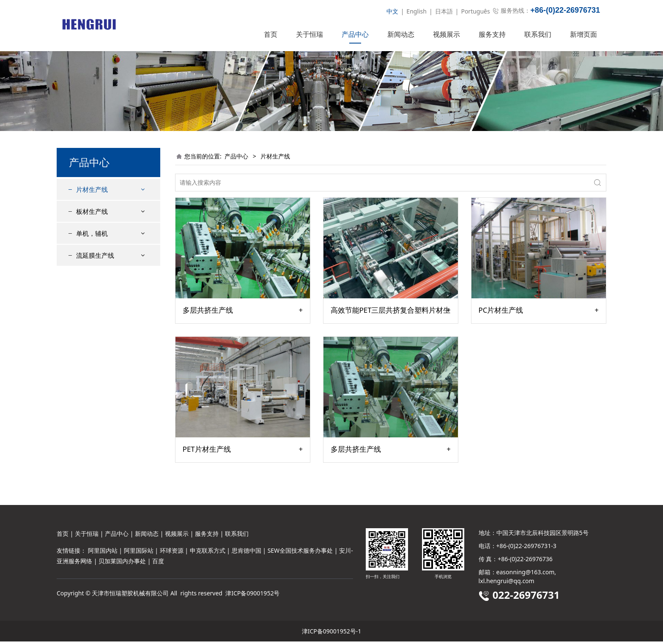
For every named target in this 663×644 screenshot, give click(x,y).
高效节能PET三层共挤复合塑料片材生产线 (391, 325)
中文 (392, 11)
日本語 (444, 11)
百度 (158, 563)
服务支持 (492, 34)
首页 (271, 34)
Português (475, 11)
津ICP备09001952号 (252, 596)
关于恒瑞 (310, 34)
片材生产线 (92, 205)
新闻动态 (401, 34)
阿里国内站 (103, 553)
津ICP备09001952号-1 (332, 634)
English (416, 11)
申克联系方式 (208, 553)
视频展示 (447, 34)
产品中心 (355, 34)
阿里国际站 (139, 553)
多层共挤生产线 (208, 325)
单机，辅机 (92, 248)
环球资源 (172, 553)
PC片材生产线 (501, 325)
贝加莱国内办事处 (122, 563)
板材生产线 (92, 226)
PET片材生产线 (207, 464)
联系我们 (538, 34)
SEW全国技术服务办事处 (300, 553)
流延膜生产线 (95, 270)
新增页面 (584, 34)
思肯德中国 (247, 553)
